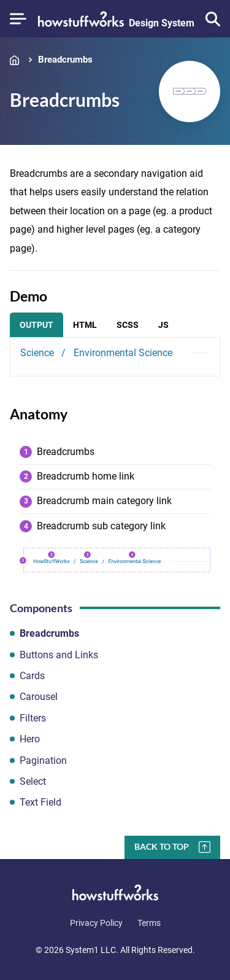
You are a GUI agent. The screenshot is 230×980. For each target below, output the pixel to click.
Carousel (39, 697)
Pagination (43, 760)
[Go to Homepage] (116, 19)
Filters (33, 718)
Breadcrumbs (65, 60)
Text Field (40, 802)
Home (17, 60)
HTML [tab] (85, 325)
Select (33, 781)
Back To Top (162, 846)
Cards (32, 676)
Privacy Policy (96, 923)
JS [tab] (163, 325)
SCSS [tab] (128, 325)
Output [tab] (36, 325)
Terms (149, 923)
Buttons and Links (59, 655)
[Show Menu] (18, 19)
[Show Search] (213, 19)
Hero (30, 739)
